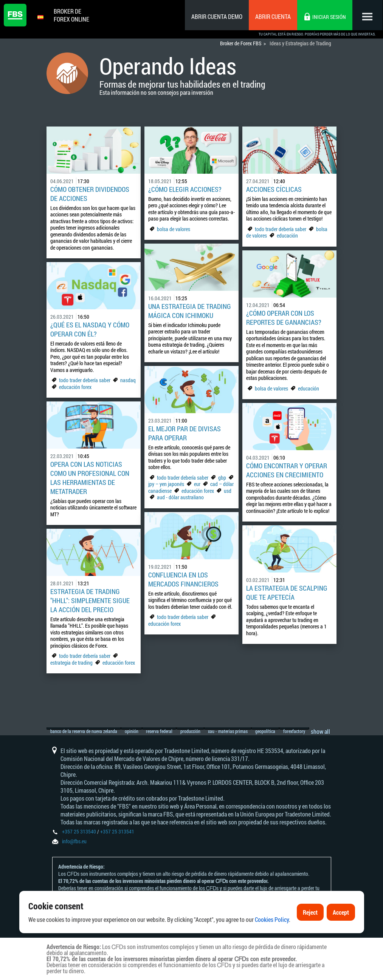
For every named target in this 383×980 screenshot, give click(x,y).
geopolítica (288, 725)
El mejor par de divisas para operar (185, 433)
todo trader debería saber (281, 229)
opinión (136, 725)
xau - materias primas (246, 725)
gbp (222, 478)
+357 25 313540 (79, 831)
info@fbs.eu (74, 841)
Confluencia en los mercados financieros (183, 579)
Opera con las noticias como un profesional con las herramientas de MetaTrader (90, 478)
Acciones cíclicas (274, 189)
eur (197, 484)
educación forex (75, 387)
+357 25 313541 (117, 831)
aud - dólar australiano (180, 497)
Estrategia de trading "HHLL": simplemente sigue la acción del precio (90, 600)
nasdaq (128, 380)
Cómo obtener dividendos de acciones (90, 194)
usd (228, 491)
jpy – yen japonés (166, 484)
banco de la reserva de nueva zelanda (84, 725)
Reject (310, 912)
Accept (341, 912)
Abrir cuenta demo (217, 16)
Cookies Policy (272, 919)
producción (204, 725)
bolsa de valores (174, 229)
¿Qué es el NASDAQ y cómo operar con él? (90, 329)
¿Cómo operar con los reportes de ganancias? (284, 318)
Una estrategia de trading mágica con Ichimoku (190, 311)
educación (287, 235)
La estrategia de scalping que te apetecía (287, 593)
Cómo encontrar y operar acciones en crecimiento (287, 470)
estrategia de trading (71, 663)
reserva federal (169, 725)
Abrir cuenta (273, 16)
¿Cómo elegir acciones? (185, 189)
